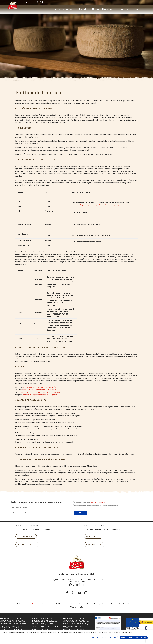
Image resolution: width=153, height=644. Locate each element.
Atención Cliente (76, 607)
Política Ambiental (78, 604)
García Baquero (62, 10)
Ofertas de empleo (26, 544)
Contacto (125, 10)
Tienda (83, 10)
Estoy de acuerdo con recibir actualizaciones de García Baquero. (95, 505)
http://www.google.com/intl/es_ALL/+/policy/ (40, 395)
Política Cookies (32, 604)
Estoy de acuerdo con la (88, 502)
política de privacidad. (98, 502)
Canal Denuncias (130, 604)
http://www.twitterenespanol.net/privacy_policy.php (40, 392)
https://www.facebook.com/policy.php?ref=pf (40, 387)
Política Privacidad (47, 604)
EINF (119, 604)
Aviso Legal (111, 604)
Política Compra (62, 604)
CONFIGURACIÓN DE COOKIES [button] (104, 638)
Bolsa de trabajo (25, 536)
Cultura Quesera (102, 10)
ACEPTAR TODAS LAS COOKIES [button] (134, 638)
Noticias (20, 604)
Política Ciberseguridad (96, 604)
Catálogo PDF (92, 536)
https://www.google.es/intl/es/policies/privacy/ (40, 390)
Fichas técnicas (93, 545)
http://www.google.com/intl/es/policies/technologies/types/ (101, 205)
